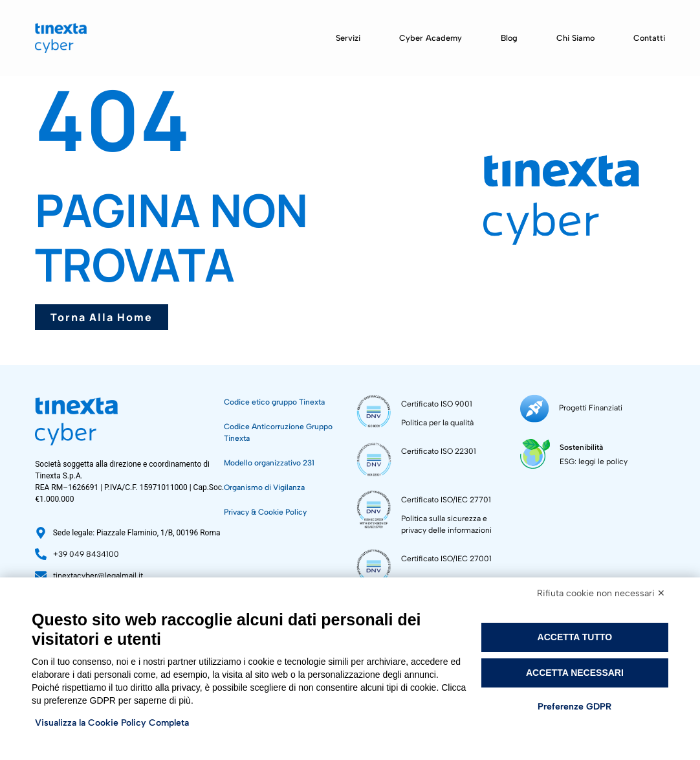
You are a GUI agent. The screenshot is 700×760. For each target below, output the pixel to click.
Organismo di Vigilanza (264, 487)
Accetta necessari (575, 673)
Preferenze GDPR (574, 707)
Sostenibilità (581, 447)
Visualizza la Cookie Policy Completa (112, 723)
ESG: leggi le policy (593, 461)
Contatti (649, 38)
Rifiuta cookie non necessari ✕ (601, 593)
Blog (509, 38)
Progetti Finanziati (589, 408)
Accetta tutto (575, 637)
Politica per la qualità (437, 423)
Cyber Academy (431, 38)
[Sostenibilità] (535, 453)
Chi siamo (575, 38)
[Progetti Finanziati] (534, 408)
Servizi (348, 38)
